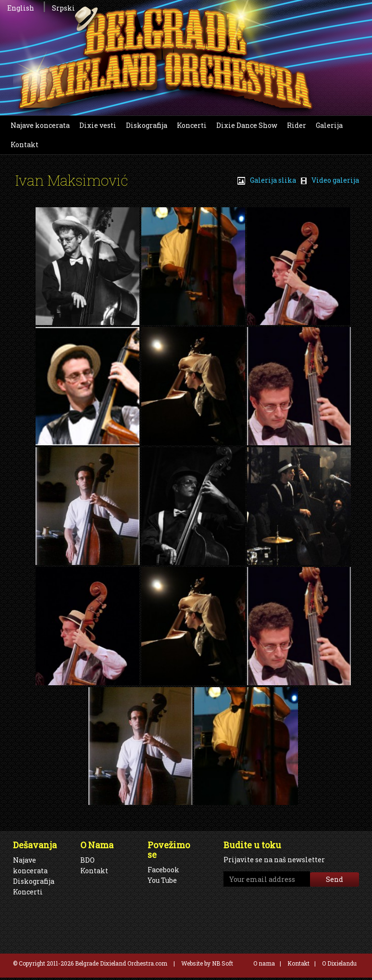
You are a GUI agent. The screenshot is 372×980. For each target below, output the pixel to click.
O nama (264, 963)
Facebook (163, 870)
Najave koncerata (40, 125)
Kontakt (25, 144)
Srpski (63, 8)
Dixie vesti (98, 125)
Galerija (329, 125)
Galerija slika (267, 180)
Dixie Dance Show (247, 125)
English (21, 8)
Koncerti (192, 125)
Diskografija (147, 125)
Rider (297, 125)
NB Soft (223, 963)
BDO (87, 860)
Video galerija (330, 180)
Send (335, 879)
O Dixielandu (339, 963)
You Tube (162, 880)
